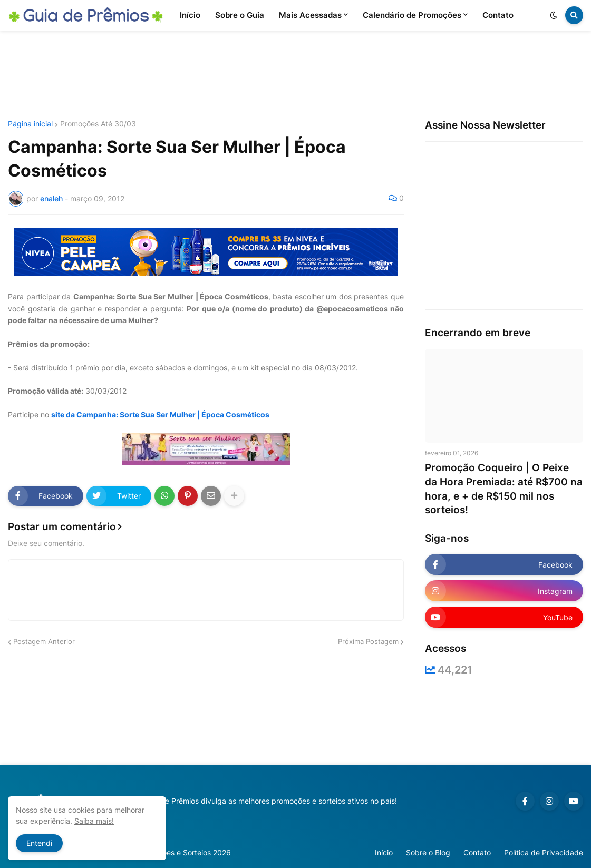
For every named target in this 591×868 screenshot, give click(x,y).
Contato (477, 852)
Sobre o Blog (428, 852)
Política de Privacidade (544, 852)
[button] (554, 15)
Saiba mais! (94, 821)
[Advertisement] (296, 75)
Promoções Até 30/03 (98, 124)
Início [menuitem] (190, 15)
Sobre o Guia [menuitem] (240, 15)
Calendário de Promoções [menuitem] (412, 15)
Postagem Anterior (44, 641)
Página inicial (30, 124)
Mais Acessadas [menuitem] (310, 15)
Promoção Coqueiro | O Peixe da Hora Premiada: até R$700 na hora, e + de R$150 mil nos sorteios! (504, 489)
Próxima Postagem (368, 641)
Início (384, 852)
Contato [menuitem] (498, 15)
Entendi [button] (39, 843)
